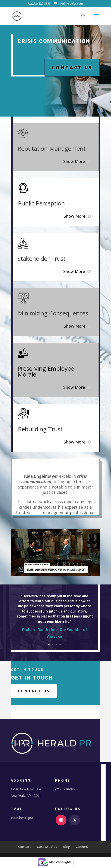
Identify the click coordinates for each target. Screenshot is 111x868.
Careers (82, 847)
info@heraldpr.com (25, 818)
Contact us (34, 691)
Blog (66, 847)
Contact (25, 847)
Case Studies (47, 847)
